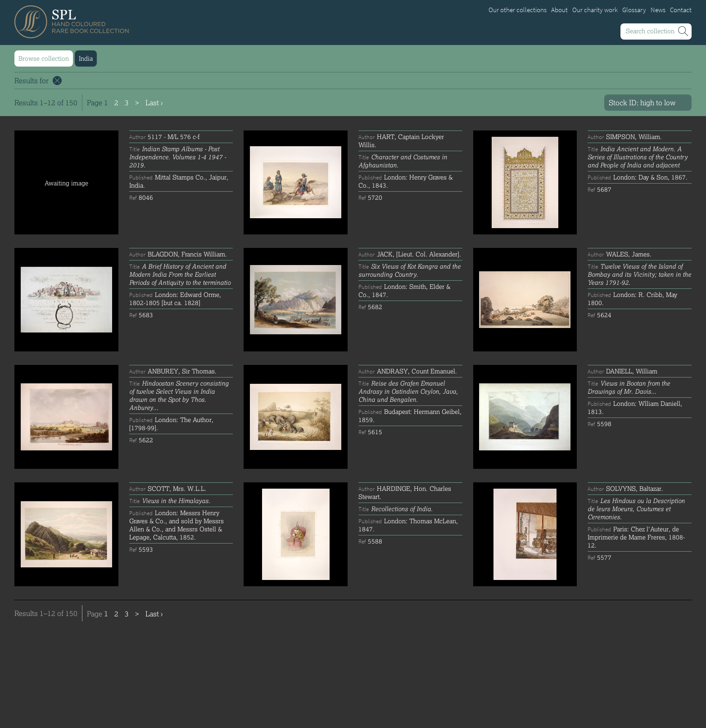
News (658, 10)
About (559, 10)
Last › (154, 102)
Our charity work (595, 10)
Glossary (634, 10)
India (86, 58)
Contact (681, 10)
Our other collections (518, 10)
